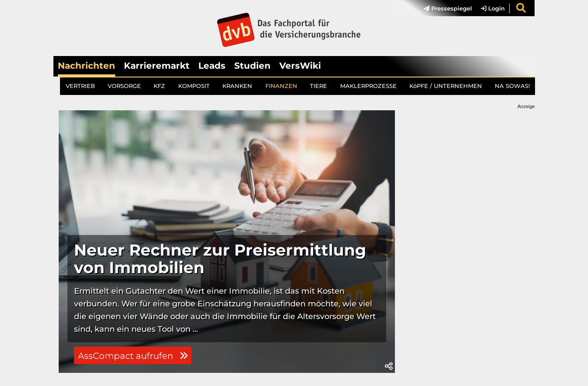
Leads (212, 66)
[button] (389, 366)
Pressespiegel (448, 8)
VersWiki (300, 66)
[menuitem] (444, 8)
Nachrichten (86, 66)
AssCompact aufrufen (133, 356)
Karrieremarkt (157, 66)
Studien (252, 66)
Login (493, 8)
